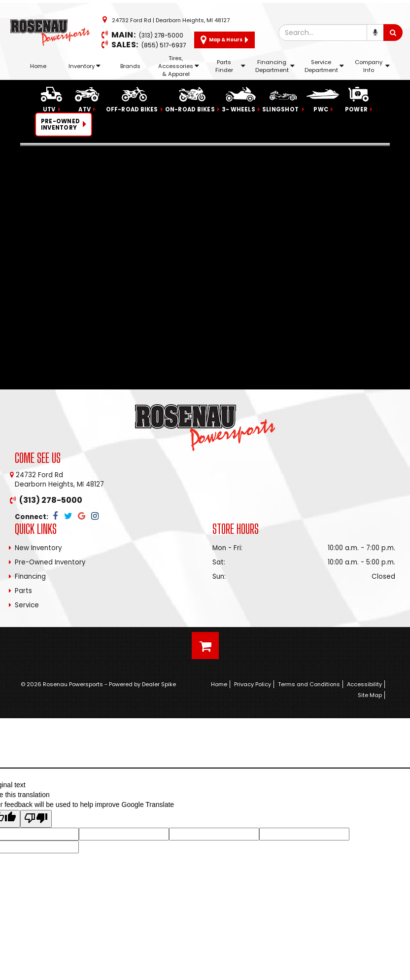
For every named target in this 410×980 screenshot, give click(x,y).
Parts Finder (230, 66)
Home (38, 66)
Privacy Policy (253, 684)
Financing (30, 577)
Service (27, 605)
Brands (130, 66)
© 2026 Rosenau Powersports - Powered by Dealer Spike (98, 684)
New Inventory (38, 548)
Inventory (85, 66)
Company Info (372, 66)
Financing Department (275, 66)
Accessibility (364, 684)
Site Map (370, 695)
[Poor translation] (36, 819)
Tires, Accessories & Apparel (179, 66)
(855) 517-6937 (164, 45)
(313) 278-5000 (161, 35)
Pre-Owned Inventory (50, 562)
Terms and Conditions (309, 684)
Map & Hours (224, 40)
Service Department (324, 66)
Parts (23, 591)
